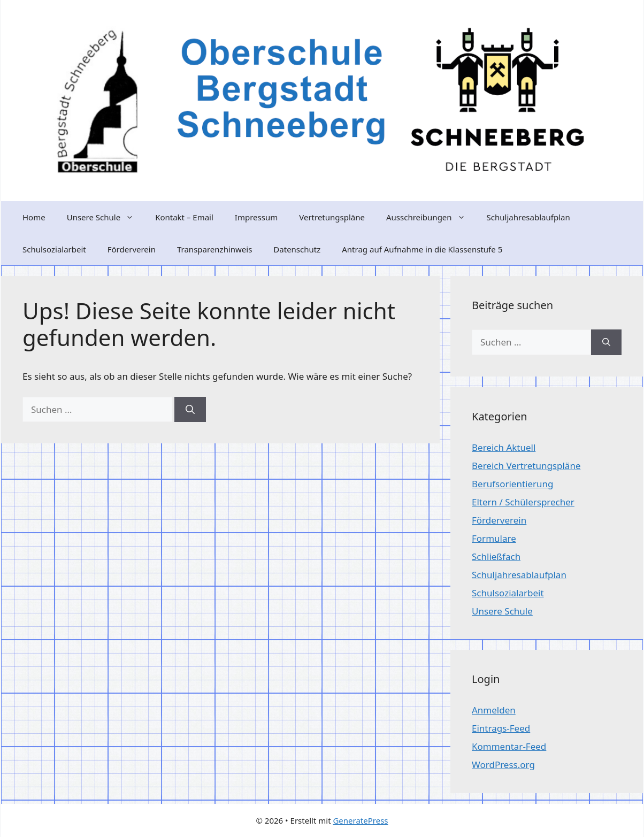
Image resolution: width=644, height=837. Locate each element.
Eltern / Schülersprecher (523, 502)
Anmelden (494, 710)
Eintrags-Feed (501, 728)
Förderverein (132, 249)
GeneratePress (360, 820)
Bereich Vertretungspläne (526, 466)
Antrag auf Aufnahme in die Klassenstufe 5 (422, 249)
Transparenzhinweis (214, 249)
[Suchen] (190, 410)
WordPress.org (503, 765)
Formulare (494, 538)
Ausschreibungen (431, 217)
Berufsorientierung (513, 484)
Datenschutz (297, 249)
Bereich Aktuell (504, 447)
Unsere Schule (106, 217)
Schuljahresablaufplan (528, 217)
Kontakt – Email (184, 217)
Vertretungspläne (332, 217)
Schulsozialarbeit (54, 249)
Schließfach (496, 556)
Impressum (256, 217)
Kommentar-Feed (509, 746)
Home (34, 217)
